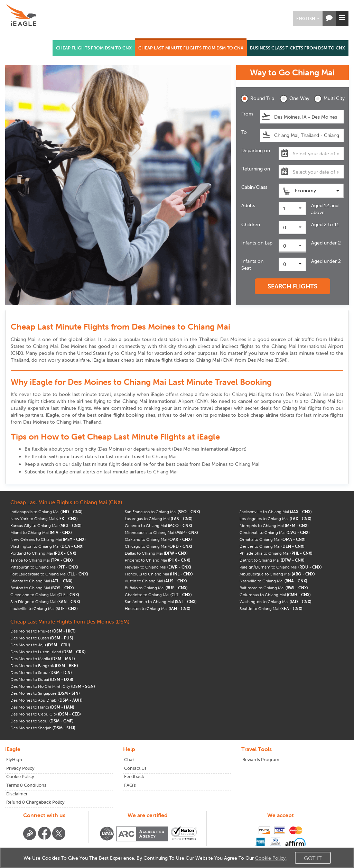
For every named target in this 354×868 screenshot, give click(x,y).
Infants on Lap (257, 243)
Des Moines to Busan (42, 638)
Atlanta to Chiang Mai (41, 581)
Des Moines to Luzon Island (48, 652)
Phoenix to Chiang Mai (157, 560)
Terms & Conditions (26, 785)
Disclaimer (17, 794)
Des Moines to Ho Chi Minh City (53, 686)
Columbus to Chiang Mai (275, 595)
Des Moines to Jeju (40, 645)
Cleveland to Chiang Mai (45, 595)
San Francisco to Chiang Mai (162, 512)
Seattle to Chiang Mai (271, 608)
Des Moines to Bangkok (44, 666)
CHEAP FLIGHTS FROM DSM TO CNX (94, 48)
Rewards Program (261, 760)
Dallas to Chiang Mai (156, 553)
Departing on (256, 150)
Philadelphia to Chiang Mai (276, 553)
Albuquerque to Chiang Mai (277, 574)
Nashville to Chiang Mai (273, 581)
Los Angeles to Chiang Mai (275, 519)
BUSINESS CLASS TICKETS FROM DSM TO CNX (297, 48)
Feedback (134, 777)
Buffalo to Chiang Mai (156, 588)
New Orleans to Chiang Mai (48, 539)
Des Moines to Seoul (41, 672)
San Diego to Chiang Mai (45, 602)
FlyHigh (14, 760)
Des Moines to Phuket (43, 631)
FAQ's (130, 785)
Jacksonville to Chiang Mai (276, 512)
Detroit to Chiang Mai (272, 560)
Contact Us (135, 768)
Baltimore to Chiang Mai (274, 588)
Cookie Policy (20, 777)
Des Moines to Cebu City (45, 714)
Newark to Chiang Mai (158, 567)
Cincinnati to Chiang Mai (274, 532)
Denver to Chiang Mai (272, 546)
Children (251, 224)
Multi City (329, 99)
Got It (313, 858)
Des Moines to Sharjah (43, 728)
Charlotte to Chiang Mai (158, 595)
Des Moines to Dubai (42, 679)
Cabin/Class (254, 187)
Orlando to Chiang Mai (158, 525)
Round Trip (255, 99)
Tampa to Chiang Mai (41, 560)
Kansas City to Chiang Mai (46, 525)
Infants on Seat (252, 265)
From (247, 114)
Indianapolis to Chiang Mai (46, 512)
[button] (308, 19)
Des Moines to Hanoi (42, 707)
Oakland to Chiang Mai (158, 539)
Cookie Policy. (271, 858)
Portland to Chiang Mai (43, 553)
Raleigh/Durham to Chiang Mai (281, 567)
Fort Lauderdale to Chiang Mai (49, 574)
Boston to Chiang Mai (42, 588)
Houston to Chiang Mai (157, 608)
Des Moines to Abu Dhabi (46, 700)
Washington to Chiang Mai (47, 546)
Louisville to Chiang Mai (44, 608)
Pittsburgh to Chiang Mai (44, 567)
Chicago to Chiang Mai (158, 546)
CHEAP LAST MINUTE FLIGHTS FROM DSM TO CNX (191, 48)
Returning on (256, 169)
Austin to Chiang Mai (156, 581)
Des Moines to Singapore (45, 693)
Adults (248, 205)
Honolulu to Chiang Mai (159, 574)
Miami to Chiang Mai (41, 532)
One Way (295, 99)
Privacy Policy (20, 768)
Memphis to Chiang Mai (274, 525)
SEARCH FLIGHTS (292, 286)
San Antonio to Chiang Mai (161, 602)
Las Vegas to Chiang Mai (159, 519)
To (244, 132)
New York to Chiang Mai (44, 519)
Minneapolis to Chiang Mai (161, 532)
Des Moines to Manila (43, 659)
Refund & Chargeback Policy (35, 802)
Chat (129, 760)
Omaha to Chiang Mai (272, 539)
